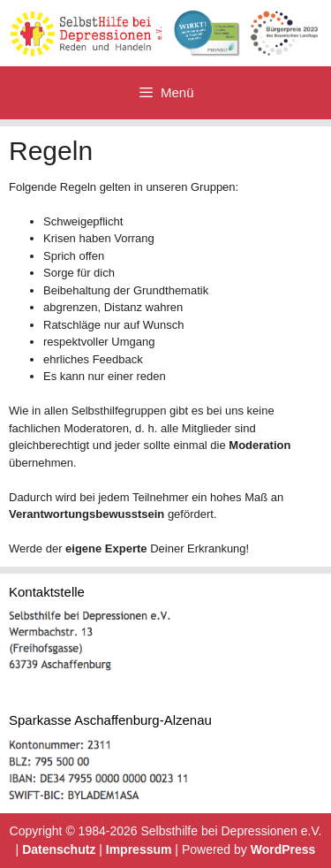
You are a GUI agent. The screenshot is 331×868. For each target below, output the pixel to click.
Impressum (139, 849)
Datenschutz (59, 849)
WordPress (283, 849)
